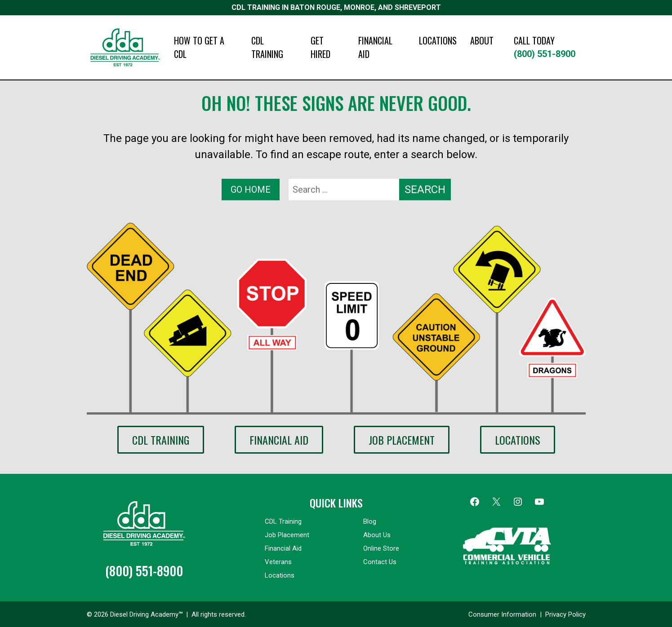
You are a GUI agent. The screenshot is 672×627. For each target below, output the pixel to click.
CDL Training (161, 440)
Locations (518, 440)
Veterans (278, 562)
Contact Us (380, 562)
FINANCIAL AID (375, 47)
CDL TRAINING (267, 47)
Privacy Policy (565, 614)
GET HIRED (320, 47)
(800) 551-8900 (550, 46)
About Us (377, 535)
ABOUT (482, 40)
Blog (370, 521)
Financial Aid (279, 440)
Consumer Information (502, 614)
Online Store (381, 548)
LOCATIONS (438, 40)
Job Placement (402, 440)
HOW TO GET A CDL (199, 47)
